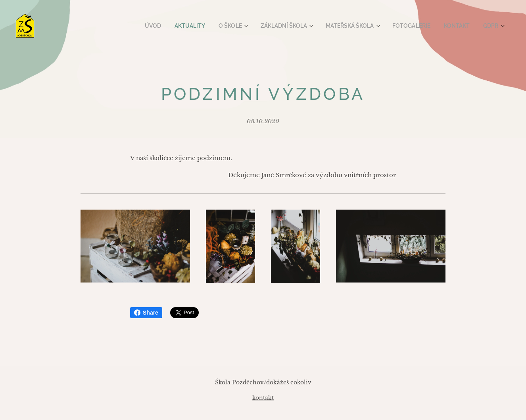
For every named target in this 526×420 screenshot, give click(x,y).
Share (146, 313)
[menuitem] (168, 26)
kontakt (263, 398)
